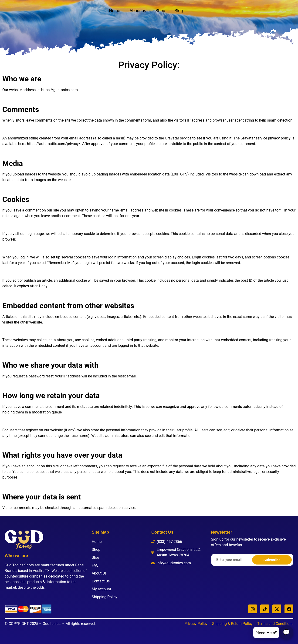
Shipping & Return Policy (232, 624)
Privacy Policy (196, 624)
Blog (179, 11)
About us (138, 11)
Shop (160, 11)
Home (115, 11)
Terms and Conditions (275, 624)
